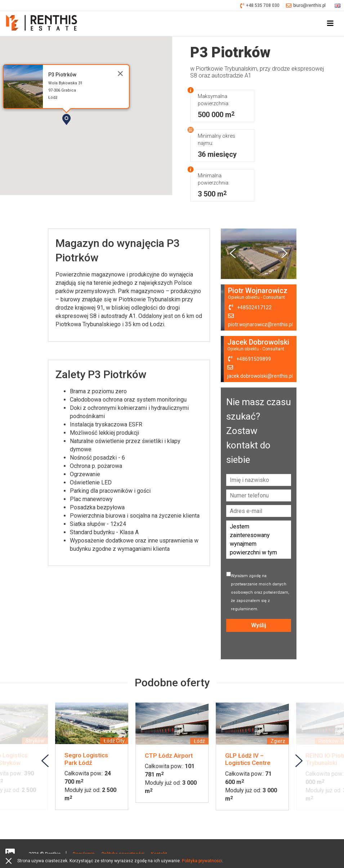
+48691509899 (253, 359)
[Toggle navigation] (330, 24)
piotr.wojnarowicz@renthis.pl (260, 325)
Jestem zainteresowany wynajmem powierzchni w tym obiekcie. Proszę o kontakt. (259, 540)
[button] (87, 132)
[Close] (120, 74)
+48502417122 (254, 308)
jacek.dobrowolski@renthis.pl (260, 376)
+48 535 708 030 (260, 6)
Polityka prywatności (202, 861)
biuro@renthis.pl (306, 6)
